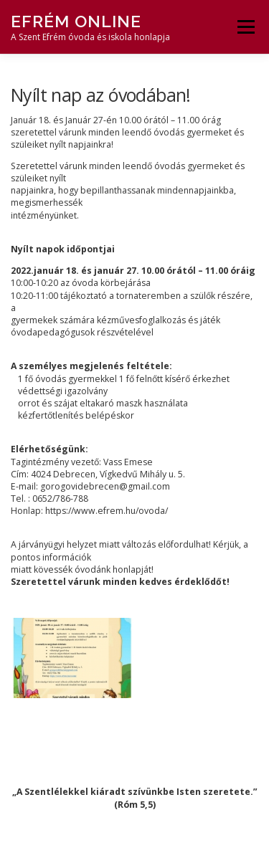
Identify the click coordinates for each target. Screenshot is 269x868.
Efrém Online (76, 21)
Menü (245, 27)
